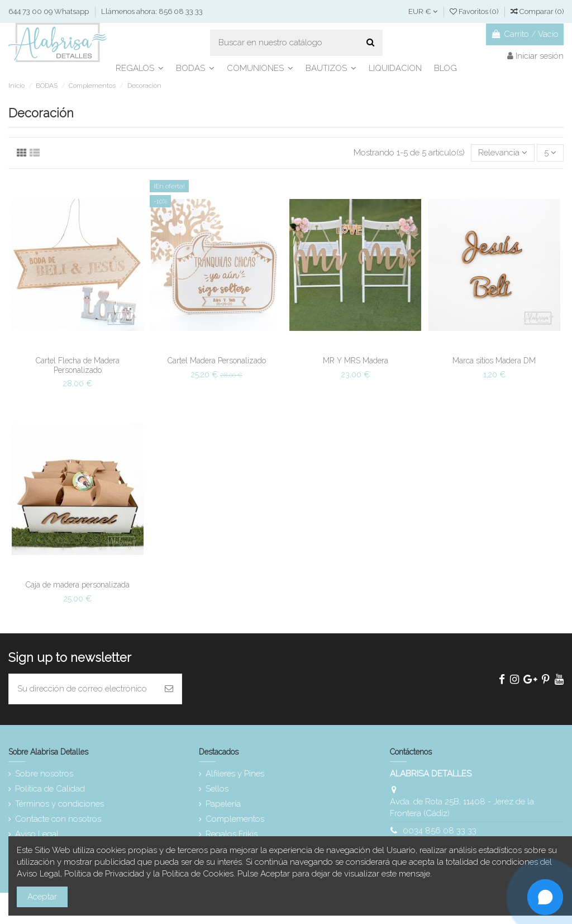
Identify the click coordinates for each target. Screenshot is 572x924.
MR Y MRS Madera (356, 361)
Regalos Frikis (232, 834)
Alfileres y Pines (235, 774)
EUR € (423, 11)
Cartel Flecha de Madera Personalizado (78, 365)
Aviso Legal (37, 834)
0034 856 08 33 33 (440, 831)
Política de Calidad (50, 789)
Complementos (235, 819)
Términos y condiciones (59, 804)
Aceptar (42, 897)
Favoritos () (475, 11)
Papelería (223, 804)
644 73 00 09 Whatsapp (49, 11)
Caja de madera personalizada (78, 585)
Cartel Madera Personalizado (217, 361)
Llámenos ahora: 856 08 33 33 (152, 11)
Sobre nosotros (44, 774)
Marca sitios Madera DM (494, 361)
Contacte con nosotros (58, 819)
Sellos (217, 789)
